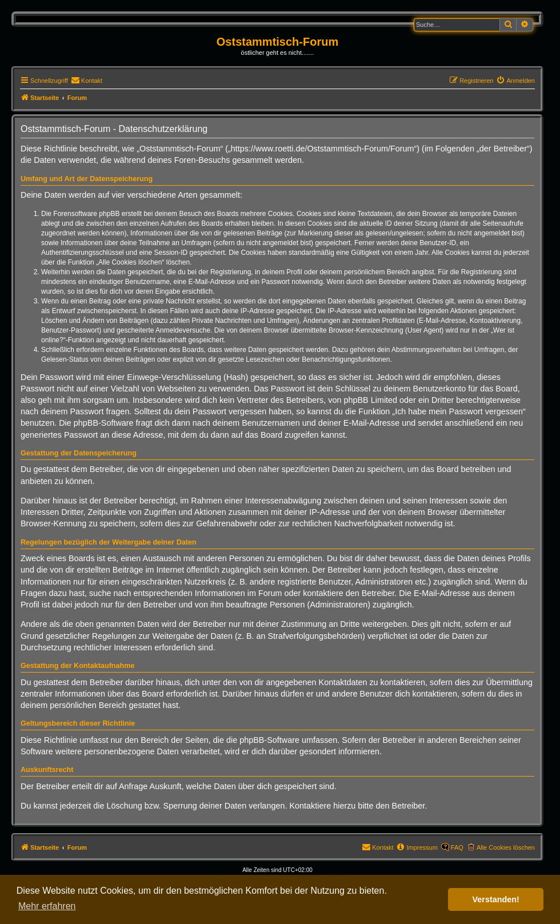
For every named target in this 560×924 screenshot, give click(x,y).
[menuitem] (87, 81)
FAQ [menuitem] (457, 847)
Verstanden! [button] (496, 899)
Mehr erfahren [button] (47, 906)
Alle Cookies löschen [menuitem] (506, 847)
